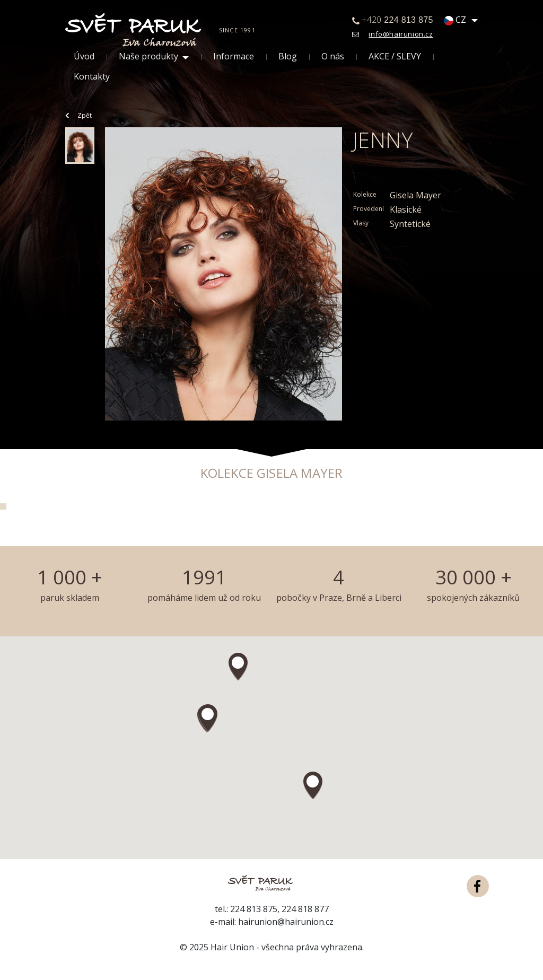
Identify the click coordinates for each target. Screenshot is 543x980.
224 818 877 (305, 909)
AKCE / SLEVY (395, 56)
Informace (234, 56)
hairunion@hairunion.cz (286, 922)
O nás (333, 56)
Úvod (84, 56)
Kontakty (92, 77)
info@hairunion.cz (401, 34)
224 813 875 (254, 909)
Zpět (78, 115)
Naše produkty (148, 56)
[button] (208, 718)
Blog (288, 56)
